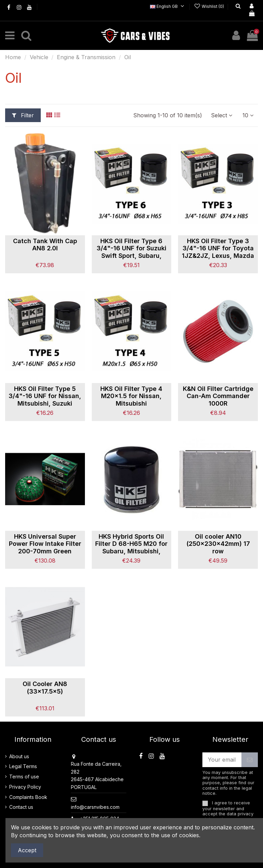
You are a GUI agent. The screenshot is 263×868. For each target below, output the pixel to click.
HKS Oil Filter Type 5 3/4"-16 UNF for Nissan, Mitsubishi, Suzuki (45, 396)
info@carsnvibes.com (95, 807)
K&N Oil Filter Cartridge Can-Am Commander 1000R (218, 396)
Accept (27, 850)
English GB (168, 6)
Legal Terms (23, 766)
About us (19, 756)
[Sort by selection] (222, 115)
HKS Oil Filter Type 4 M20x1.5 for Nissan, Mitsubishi (131, 396)
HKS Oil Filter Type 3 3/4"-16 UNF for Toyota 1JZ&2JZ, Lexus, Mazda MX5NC (218, 252)
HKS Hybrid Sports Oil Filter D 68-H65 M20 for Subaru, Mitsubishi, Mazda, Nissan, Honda (131, 548)
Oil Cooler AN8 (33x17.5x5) (45, 688)
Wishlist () (209, 6)
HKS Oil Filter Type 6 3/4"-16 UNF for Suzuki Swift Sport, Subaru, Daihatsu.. (131, 252)
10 (248, 115)
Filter (23, 115)
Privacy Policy (25, 787)
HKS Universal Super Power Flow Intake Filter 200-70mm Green (45, 544)
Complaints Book (28, 797)
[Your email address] (222, 760)
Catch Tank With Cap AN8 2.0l (45, 245)
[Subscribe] (250, 760)
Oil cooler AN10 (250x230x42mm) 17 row (218, 544)
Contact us (21, 807)
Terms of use (24, 777)
